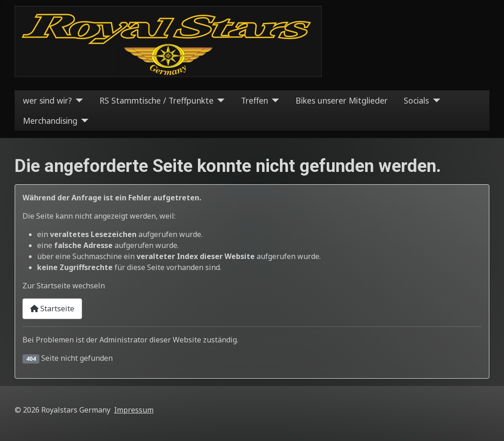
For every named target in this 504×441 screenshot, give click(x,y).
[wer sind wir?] (78, 100)
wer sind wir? (47, 100)
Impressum (134, 410)
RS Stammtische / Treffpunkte (156, 100)
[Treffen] (274, 100)
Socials (416, 100)
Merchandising (50, 121)
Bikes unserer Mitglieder (342, 100)
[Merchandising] (83, 121)
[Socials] (435, 100)
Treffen (255, 100)
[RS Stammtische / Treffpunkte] (219, 100)
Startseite (52, 309)
